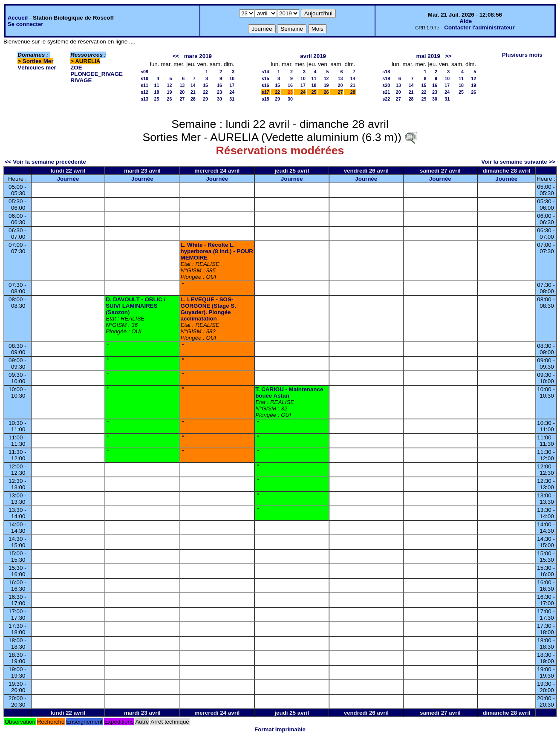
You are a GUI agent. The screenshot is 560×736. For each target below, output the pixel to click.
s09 (144, 72)
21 (193, 92)
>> (448, 56)
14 (193, 85)
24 (232, 92)
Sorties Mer (38, 61)
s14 (266, 72)
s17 (266, 92)
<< (176, 56)
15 (205, 85)
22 (205, 92)
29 (205, 99)
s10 (144, 78)
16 (219, 85)
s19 (386, 78)
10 (232, 78)
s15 (266, 78)
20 (182, 92)
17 (232, 85)
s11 (144, 85)
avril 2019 (313, 56)
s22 (386, 99)
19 (170, 92)
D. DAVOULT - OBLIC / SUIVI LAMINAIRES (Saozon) (136, 306)
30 (219, 99)
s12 (144, 92)
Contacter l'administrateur (479, 27)
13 (182, 85)
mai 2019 (428, 56)
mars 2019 (198, 56)
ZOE (76, 68)
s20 (386, 85)
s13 (144, 99)
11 (157, 85)
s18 (266, 99)
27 (182, 99)
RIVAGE (81, 80)
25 (157, 99)
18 (157, 92)
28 (193, 99)
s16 (266, 85)
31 (232, 99)
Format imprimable (280, 729)
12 (170, 85)
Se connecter (26, 24)
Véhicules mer (37, 68)
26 (170, 99)
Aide (466, 21)
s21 (386, 92)
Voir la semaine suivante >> (518, 162)
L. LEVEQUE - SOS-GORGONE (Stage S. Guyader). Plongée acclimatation (208, 309)
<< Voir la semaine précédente (45, 162)
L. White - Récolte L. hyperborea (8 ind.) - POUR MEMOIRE (217, 251)
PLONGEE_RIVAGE (97, 74)
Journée (68, 179)
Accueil (18, 18)
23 (219, 92)
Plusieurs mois (522, 55)
